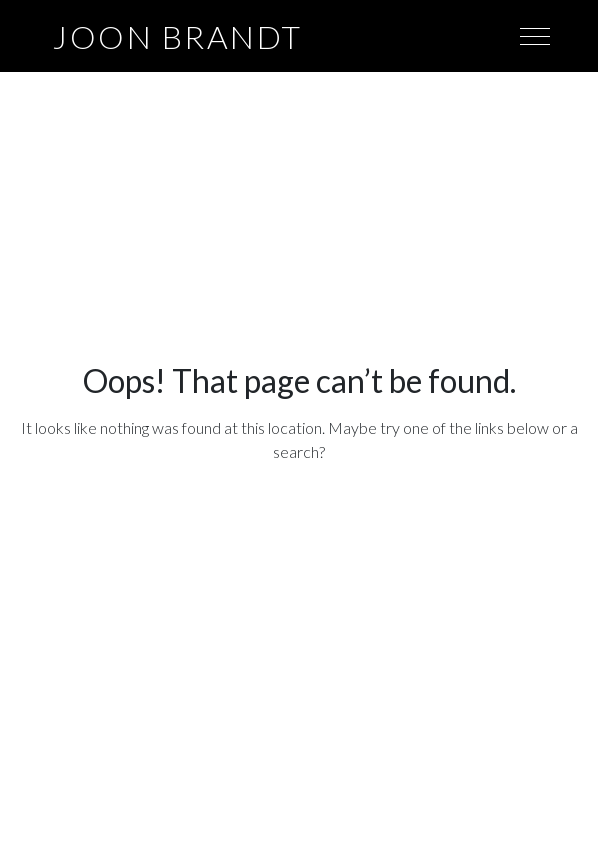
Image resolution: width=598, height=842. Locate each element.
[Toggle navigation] (535, 35)
